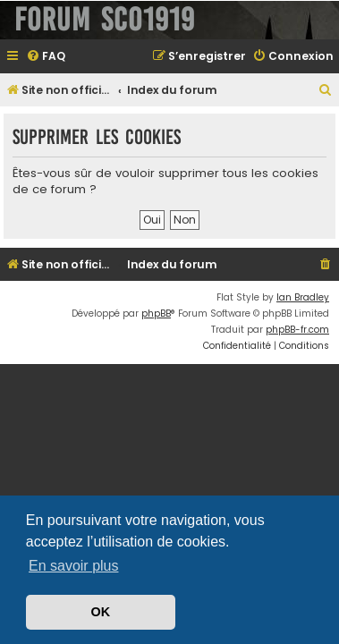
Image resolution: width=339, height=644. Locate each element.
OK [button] (101, 612)
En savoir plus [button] (74, 566)
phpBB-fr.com (297, 330)
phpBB (156, 314)
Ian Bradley (303, 297)
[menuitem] (46, 57)
